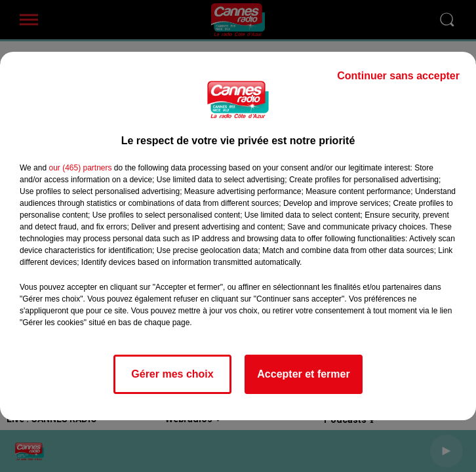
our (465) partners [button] (80, 168)
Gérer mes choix (172, 374)
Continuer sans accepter (398, 76)
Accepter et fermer (303, 374)
